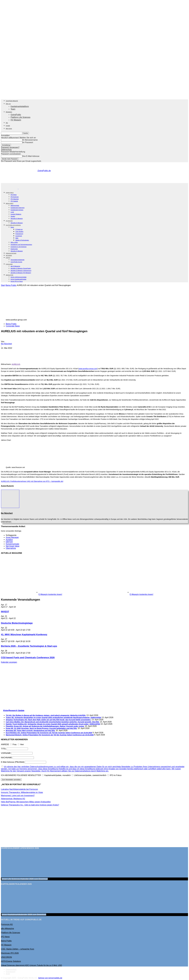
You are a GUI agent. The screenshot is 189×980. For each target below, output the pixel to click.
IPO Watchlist (15, 199)
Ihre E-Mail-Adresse (31, 156)
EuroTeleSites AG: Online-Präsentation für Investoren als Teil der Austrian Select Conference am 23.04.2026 (49, 733)
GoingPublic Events (16, 262)
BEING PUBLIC (10, 203)
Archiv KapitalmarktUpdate (18, 279)
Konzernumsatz (12, 544)
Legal (12, 212)
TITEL (4, 749)
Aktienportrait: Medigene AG (13, 799)
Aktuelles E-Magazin (17, 219)
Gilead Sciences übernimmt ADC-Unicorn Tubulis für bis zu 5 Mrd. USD (31, 965)
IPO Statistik (14, 201)
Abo (7, 123)
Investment (19, 236)
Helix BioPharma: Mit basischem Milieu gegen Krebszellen (26, 802)
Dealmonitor (14, 249)
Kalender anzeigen (9, 662)
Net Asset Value (13, 546)
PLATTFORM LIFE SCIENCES (13, 225)
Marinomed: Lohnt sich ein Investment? (18, 796)
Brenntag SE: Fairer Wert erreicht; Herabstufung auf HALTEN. (30, 731)
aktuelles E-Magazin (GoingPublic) (21, 268)
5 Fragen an (19, 229)
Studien (13, 216)
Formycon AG (7, 924)
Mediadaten (9, 112)
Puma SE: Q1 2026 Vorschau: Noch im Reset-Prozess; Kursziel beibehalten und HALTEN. (41, 728)
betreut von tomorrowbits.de (50, 978)
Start (3, 285)
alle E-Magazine (15, 266)
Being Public (11, 285)
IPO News (14, 195)
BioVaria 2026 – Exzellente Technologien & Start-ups (29, 646)
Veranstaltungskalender (18, 260)
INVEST (5, 612)
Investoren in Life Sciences (19, 247)
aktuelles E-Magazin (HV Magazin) (21, 273)
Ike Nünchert (6, 344)
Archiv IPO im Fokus (17, 281)
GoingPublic (16, 115)
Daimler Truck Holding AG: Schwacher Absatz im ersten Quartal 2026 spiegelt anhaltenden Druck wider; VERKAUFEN (53, 724)
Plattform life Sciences (10, 933)
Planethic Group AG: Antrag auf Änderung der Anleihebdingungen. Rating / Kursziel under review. (45, 726)
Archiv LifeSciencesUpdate (19, 277)
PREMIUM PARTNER (11, 253)
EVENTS (8, 258)
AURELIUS (16, 364)
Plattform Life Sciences (20, 117)
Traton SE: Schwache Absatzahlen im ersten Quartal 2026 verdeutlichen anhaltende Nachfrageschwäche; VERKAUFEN (53, 718)
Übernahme (11, 548)
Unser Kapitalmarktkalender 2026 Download (24, 915)
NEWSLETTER (10, 275)
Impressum (11, 972)
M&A (17, 238)
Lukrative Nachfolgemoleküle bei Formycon (19, 789)
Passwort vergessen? (10, 147)
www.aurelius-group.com (88, 369)
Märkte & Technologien (22, 240)
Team (13, 109)
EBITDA (9, 542)
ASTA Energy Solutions (11, 961)
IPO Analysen (15, 197)
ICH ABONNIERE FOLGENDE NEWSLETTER (21, 775)
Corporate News (13, 326)
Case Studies (19, 232)
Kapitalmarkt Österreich (18, 208)
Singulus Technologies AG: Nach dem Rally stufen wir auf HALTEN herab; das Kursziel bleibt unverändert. (48, 720)
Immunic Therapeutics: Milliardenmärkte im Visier (22, 792)
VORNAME (6, 753)
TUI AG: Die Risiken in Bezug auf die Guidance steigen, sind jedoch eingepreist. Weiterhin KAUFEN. (46, 715)
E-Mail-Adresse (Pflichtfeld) (13, 762)
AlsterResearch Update (14, 710)
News (12, 227)
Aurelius (9, 540)
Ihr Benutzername (30, 140)
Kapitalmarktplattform (20, 106)
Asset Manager (12, 537)
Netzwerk (9, 255)
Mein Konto (9, 129)
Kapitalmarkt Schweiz (17, 210)
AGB (8, 974)
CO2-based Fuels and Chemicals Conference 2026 (28, 657)
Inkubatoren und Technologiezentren (21, 245)
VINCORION (6, 957)
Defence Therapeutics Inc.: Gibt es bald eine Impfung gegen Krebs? (30, 805)
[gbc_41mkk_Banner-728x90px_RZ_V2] (94, 182)
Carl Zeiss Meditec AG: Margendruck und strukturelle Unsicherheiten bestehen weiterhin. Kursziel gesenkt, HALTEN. (53, 722)
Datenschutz (6, 150)
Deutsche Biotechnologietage (17, 623)
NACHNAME (7, 758)
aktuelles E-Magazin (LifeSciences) (21, 271)
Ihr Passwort (28, 142)
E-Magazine (9, 264)
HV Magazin (16, 120)
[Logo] (10, 188)
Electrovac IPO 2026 (10, 953)
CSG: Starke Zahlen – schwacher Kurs (18, 949)
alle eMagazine (7, 929)
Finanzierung (19, 234)
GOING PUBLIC (10, 193)
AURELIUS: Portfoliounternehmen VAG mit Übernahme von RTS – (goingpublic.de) (32, 481)
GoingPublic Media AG (12, 101)
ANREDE (5, 744)
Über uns (8, 104)
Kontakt (8, 126)
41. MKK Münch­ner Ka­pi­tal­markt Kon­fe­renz (24, 634)
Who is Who (14, 242)
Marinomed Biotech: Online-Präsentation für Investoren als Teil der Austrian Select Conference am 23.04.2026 (50, 735)
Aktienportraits (15, 205)
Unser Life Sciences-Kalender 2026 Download (25, 879)
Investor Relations (16, 214)
